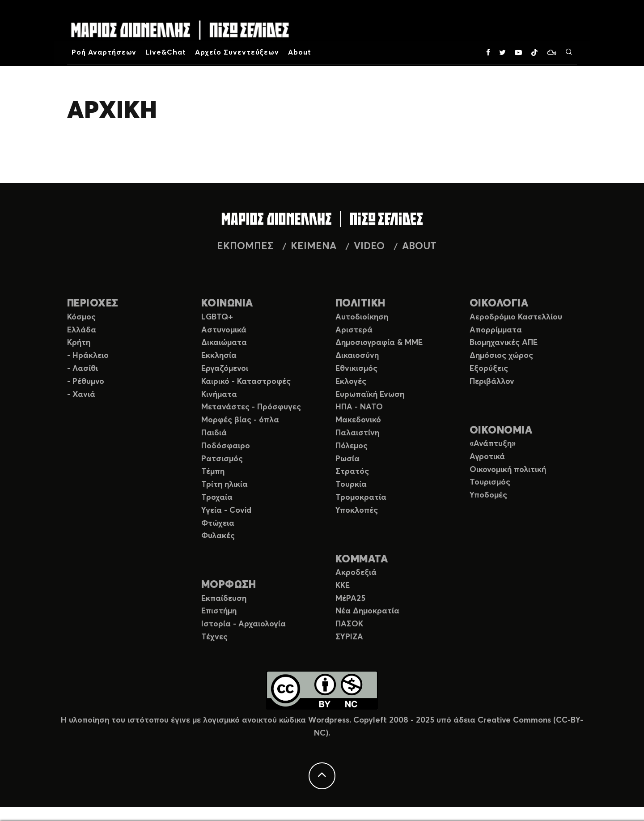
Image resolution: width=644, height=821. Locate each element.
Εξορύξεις (489, 369)
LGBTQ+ (217, 317)
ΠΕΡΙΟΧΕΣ (93, 304)
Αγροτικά (487, 457)
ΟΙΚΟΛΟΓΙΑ (499, 304)
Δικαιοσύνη (357, 356)
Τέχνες (214, 637)
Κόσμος (81, 317)
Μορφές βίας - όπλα (240, 420)
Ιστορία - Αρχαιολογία (244, 624)
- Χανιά (81, 395)
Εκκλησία (219, 356)
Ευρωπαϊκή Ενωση (370, 395)
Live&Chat (166, 52)
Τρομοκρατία (361, 498)
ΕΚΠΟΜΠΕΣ (245, 247)
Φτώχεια (218, 523)
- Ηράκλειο (88, 356)
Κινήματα (219, 395)
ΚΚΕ (343, 586)
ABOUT (419, 247)
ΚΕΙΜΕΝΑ (314, 247)
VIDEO (369, 247)
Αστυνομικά (224, 330)
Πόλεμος (352, 446)
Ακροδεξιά (356, 573)
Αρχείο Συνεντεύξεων (237, 52)
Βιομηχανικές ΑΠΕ (504, 343)
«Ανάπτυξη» (493, 444)
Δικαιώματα (224, 343)
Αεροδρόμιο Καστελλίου (516, 317)
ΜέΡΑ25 (350, 599)
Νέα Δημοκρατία (367, 611)
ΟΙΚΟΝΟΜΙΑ (501, 431)
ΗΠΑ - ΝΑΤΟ (359, 407)
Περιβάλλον (492, 382)
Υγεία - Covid (226, 510)
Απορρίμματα (496, 330)
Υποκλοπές (357, 510)
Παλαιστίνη (357, 433)
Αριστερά (354, 330)
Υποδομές (488, 495)
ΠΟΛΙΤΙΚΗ (360, 304)
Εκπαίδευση (224, 599)
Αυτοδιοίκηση (362, 317)
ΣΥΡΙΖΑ (349, 637)
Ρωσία (347, 459)
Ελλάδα (82, 330)
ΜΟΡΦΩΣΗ (229, 585)
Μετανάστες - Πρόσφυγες (251, 407)
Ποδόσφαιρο (226, 446)
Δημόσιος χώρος (501, 356)
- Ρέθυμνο (86, 382)
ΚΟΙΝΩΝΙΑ (227, 304)
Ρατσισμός (222, 459)
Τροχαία (217, 498)
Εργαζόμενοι (225, 369)
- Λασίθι (83, 369)
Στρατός (352, 472)
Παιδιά (214, 433)
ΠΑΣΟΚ (349, 624)
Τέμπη (213, 472)
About (300, 52)
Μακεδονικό (358, 420)
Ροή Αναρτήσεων (104, 52)
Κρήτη (79, 343)
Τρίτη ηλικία (225, 485)
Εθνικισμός (356, 369)
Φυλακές (218, 536)
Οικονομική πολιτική (508, 470)
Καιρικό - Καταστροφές (246, 382)
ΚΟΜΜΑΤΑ (362, 559)
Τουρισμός (490, 482)
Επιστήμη (219, 611)
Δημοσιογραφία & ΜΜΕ (379, 343)
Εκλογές (351, 382)
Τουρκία (351, 485)
